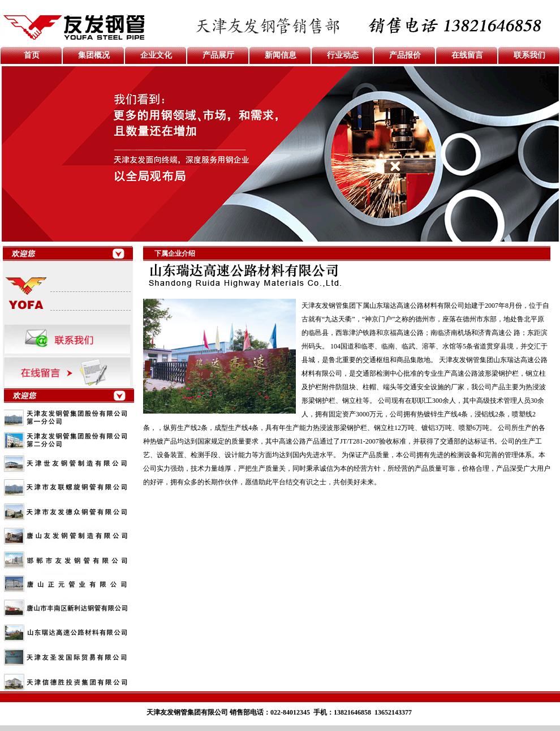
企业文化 (156, 55)
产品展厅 (218, 55)
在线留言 (467, 55)
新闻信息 (281, 55)
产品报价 (405, 55)
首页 (32, 55)
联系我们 (529, 55)
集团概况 (94, 55)
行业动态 (343, 55)
